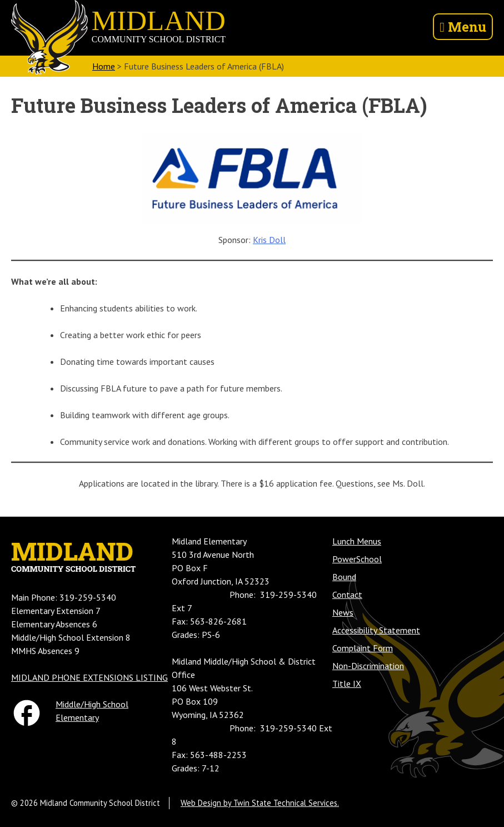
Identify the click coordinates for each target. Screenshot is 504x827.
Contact (347, 595)
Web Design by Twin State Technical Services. (260, 803)
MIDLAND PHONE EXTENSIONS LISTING (89, 677)
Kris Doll (269, 240)
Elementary (77, 717)
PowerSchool (357, 559)
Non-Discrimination (368, 666)
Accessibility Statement (376, 630)
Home (104, 66)
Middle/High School (92, 704)
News (343, 612)
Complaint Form (363, 648)
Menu (463, 27)
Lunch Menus (357, 541)
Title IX (347, 684)
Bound (344, 577)
